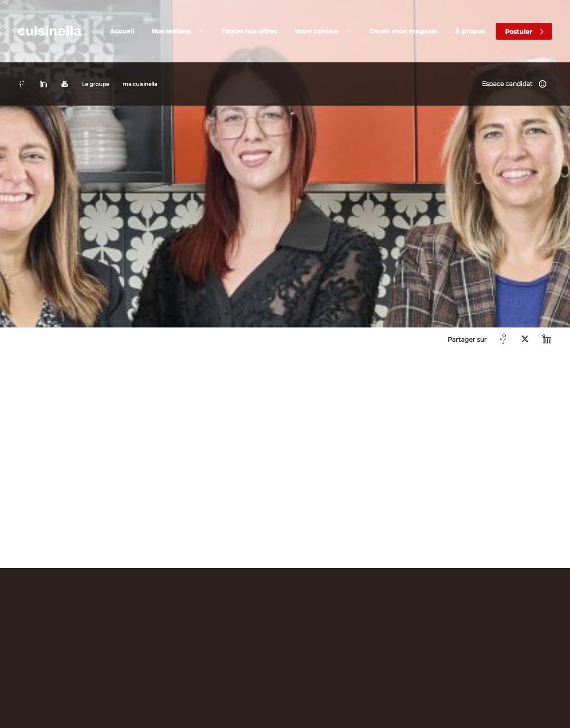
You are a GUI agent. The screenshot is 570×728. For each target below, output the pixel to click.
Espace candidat (507, 11)
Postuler (519, 40)
